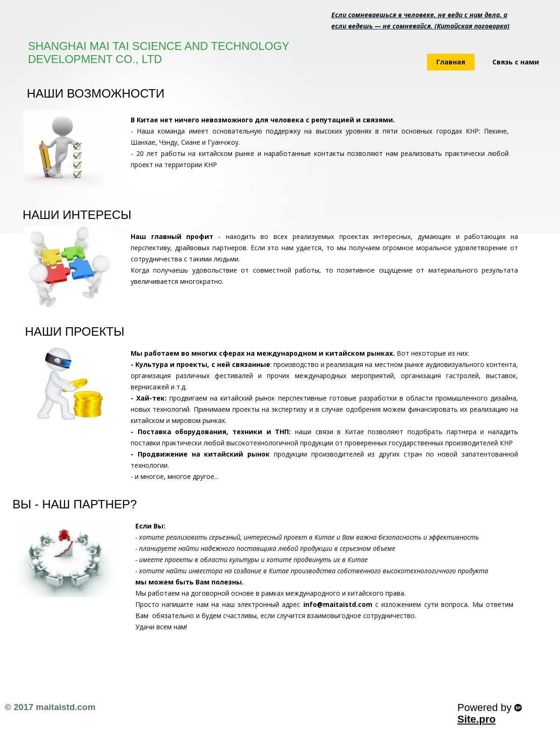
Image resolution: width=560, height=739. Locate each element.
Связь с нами (516, 62)
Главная (451, 62)
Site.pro (476, 719)
